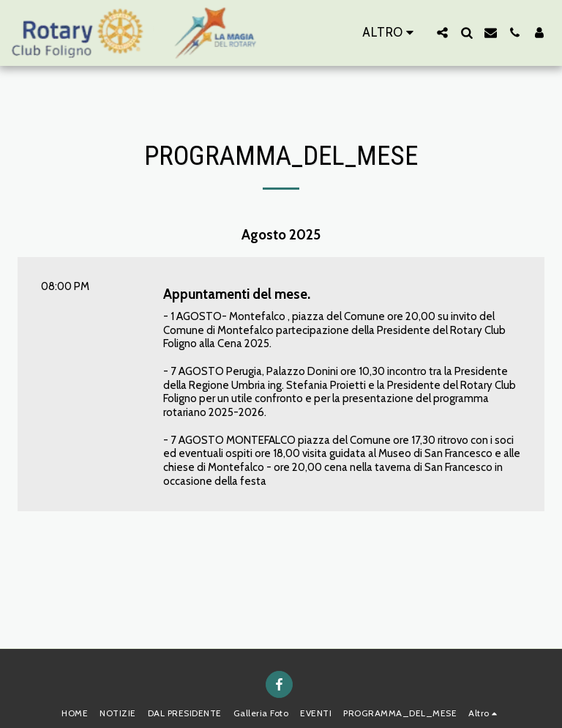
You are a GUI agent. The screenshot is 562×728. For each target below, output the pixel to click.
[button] (442, 33)
